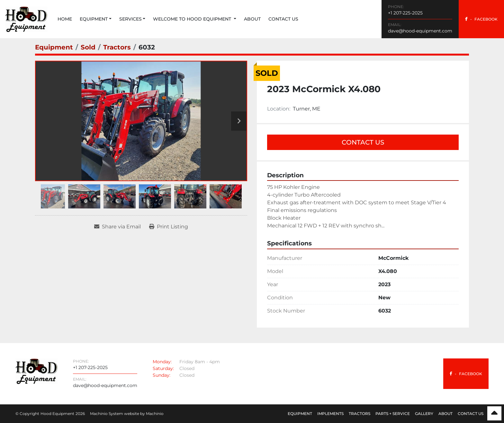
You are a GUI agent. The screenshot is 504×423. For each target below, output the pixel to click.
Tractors (360, 414)
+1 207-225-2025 (405, 13)
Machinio (155, 414)
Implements (330, 414)
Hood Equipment (57, 414)
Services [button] (130, 19)
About (252, 19)
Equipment (94, 19)
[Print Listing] (169, 227)
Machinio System (107, 414)
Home (65, 19)
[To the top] (494, 413)
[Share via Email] (117, 227)
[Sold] (88, 47)
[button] (96, 19)
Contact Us (283, 19)
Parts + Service (393, 414)
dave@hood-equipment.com (420, 31)
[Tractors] (117, 47)
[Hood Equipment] (36, 371)
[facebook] (481, 19)
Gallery (424, 414)
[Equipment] (54, 47)
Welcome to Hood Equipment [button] (193, 19)
